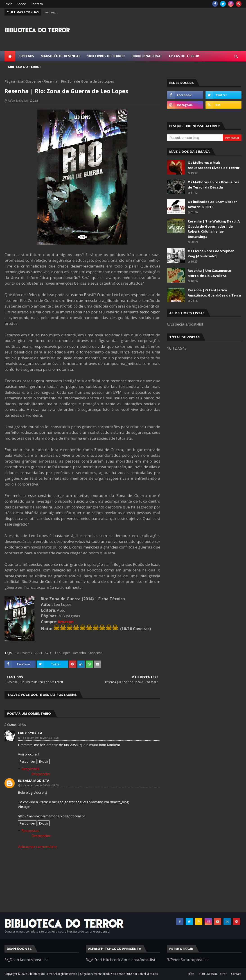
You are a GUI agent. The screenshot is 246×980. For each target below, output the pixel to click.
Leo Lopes (63, 653)
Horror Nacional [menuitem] (147, 56)
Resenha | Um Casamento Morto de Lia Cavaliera (209, 273)
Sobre (21, 4)
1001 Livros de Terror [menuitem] (106, 56)
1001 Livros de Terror (213, 974)
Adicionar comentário (37, 846)
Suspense (34, 81)
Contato (37, 4)
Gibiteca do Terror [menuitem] (25, 67)
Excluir (44, 761)
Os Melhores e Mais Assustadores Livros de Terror (214, 165)
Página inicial (14, 81)
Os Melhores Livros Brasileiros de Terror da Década (213, 185)
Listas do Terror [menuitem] (184, 56)
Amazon (66, 622)
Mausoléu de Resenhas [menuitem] (61, 56)
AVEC (48, 653)
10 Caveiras (24, 653)
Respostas (30, 769)
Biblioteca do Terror (41, 974)
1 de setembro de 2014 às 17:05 (40, 738)
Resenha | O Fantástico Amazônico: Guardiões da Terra (214, 293)
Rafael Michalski (18, 101)
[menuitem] (10, 56)
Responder (27, 761)
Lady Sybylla (30, 733)
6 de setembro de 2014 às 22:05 (40, 785)
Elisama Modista (34, 780)
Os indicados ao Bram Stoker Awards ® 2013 (212, 204)
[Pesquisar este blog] (195, 138)
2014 (38, 653)
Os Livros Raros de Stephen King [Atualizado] (211, 253)
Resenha (79, 653)
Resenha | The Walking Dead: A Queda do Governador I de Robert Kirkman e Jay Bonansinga (214, 229)
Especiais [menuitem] (26, 56)
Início (8, 4)
